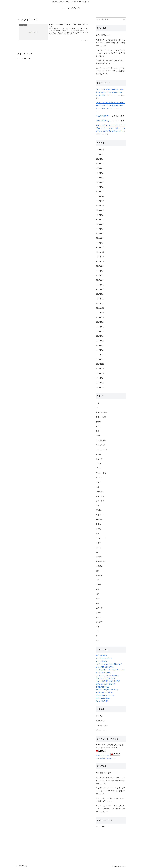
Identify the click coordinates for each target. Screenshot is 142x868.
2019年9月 (100, 154)
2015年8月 (100, 383)
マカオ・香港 (101, 473)
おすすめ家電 (101, 417)
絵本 (98, 603)
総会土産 (99, 608)
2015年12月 (100, 364)
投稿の (100, 721)
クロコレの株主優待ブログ (105, 678)
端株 (98, 594)
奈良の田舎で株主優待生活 (105, 684)
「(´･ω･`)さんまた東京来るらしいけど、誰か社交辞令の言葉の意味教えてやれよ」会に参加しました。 (110, 92)
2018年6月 (100, 224)
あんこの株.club (101, 661)
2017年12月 (100, 252)
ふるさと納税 (101, 440)
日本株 (98, 543)
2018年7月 (100, 219)
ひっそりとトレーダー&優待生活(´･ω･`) (110, 670)
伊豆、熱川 (100, 501)
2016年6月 (100, 336)
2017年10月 (100, 261)
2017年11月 (100, 257)
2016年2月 (100, 355)
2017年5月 (100, 285)
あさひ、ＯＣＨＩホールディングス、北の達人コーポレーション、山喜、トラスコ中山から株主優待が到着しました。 (110, 128)
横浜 (98, 571)
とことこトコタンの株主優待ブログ (109, 664)
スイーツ (99, 459)
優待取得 (99, 510)
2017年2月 (100, 299)
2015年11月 (100, 369)
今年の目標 (100, 496)
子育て (98, 529)
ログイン (99, 716)
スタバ (98, 464)
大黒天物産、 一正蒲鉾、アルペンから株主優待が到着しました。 (110, 62)
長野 (98, 631)
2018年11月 (100, 201)
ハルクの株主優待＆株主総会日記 (108, 681)
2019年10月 (100, 150)
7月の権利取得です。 (103, 116)
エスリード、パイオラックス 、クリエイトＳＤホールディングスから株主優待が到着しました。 (111, 71)
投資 (98, 534)
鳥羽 (98, 641)
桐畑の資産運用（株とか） (105, 695)
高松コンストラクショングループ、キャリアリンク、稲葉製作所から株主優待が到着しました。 (111, 43)
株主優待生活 (101, 561)
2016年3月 (100, 350)
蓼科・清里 (100, 617)
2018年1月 (100, 247)
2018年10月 (100, 206)
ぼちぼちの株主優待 (103, 673)
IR (97, 408)
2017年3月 (100, 294)
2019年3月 (100, 182)
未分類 (98, 547)
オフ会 (98, 454)
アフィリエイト (102, 450)
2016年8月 (100, 327)
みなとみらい (101, 445)
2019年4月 (100, 178)
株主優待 (99, 557)
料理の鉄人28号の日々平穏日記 (107, 690)
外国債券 (99, 519)
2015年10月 (100, 373)
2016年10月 (100, 317)
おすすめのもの (102, 412)
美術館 (98, 613)
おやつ (98, 422)
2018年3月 (100, 238)
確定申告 (99, 585)
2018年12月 (100, 196)
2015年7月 (100, 387)
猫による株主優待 (102, 701)
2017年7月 (100, 275)
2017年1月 (100, 303)
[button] (124, 20)
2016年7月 (100, 331)
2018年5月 (100, 229)
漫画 (98, 580)
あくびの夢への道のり (104, 658)
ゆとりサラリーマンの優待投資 (107, 675)
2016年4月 (100, 345)
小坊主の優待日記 (102, 687)
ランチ (98, 482)
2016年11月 (100, 313)
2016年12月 (100, 308)
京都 (98, 487)
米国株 (98, 599)
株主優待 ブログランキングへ (103, 755)
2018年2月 (100, 243)
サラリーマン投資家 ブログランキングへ (106, 758)
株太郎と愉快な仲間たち (105, 693)
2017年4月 (100, 289)
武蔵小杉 (99, 575)
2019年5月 (100, 173)
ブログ (98, 468)
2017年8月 (100, 271)
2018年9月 (100, 210)
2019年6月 (100, 168)
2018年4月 (100, 234)
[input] (111, 20)
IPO (97, 403)
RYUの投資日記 (101, 656)
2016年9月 (100, 322)
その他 (98, 436)
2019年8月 (100, 159)
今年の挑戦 (100, 492)
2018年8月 (100, 215)
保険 (98, 506)
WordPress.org (101, 730)
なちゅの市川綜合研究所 (105, 667)
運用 (98, 627)
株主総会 (99, 566)
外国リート (100, 515)
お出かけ (99, 426)
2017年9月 (100, 266)
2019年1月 (100, 192)
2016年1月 (100, 359)
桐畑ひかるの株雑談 (103, 698)
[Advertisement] (31, 71)
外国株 (98, 524)
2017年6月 (100, 280)
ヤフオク (99, 478)
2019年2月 (100, 187)
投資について (101, 538)
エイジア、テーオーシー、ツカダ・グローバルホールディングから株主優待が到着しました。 (111, 53)
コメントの (102, 725)
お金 (98, 431)
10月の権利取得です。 (104, 35)
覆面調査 (99, 622)
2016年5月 (100, 341)
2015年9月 (100, 378)
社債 (98, 589)
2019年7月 (100, 164)
